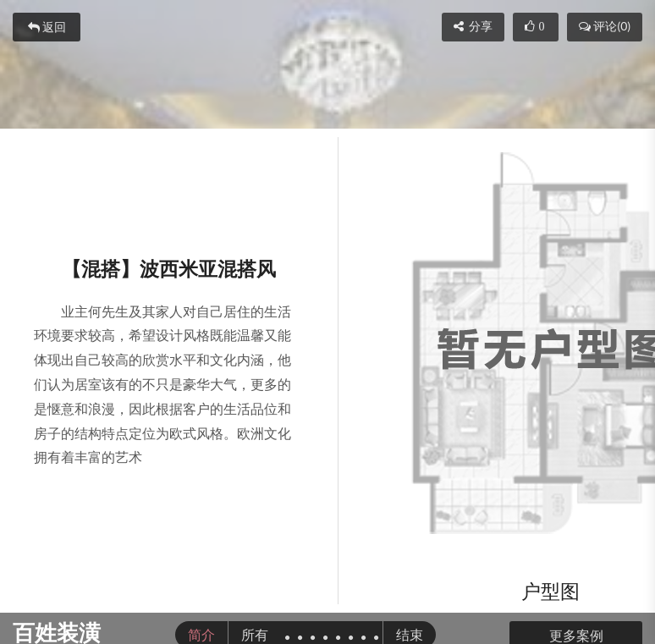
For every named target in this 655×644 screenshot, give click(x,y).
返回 (47, 27)
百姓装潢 (57, 632)
